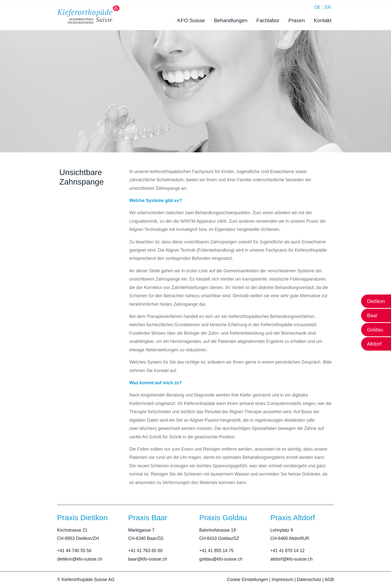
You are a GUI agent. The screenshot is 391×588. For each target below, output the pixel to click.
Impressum (282, 580)
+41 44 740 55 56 (74, 551)
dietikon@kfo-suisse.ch (80, 559)
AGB (329, 580)
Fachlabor (268, 20)
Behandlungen (231, 20)
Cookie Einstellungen (247, 580)
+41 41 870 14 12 (287, 551)
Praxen (297, 20)
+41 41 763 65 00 (145, 551)
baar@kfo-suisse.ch (148, 559)
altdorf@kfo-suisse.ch (291, 559)
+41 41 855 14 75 (216, 551)
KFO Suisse (191, 20)
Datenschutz (309, 580)
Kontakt (323, 20)
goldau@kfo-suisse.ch (221, 559)
